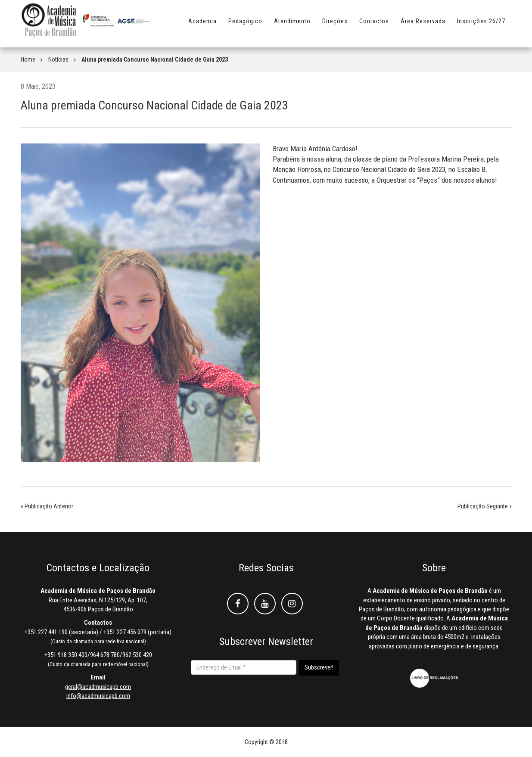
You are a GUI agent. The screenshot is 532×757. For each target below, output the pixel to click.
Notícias (58, 59)
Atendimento (292, 25)
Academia (202, 25)
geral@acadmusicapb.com (98, 687)
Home (28, 59)
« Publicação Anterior (47, 506)
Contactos (374, 25)
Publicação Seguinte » (485, 506)
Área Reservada (423, 25)
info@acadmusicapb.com (98, 696)
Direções (335, 25)
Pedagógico (245, 25)
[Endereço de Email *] (244, 667)
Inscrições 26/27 (481, 25)
